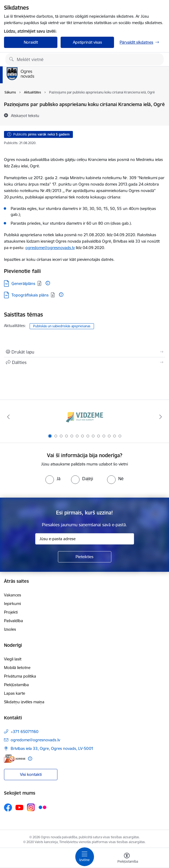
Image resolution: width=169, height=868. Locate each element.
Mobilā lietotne (17, 668)
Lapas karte (15, 693)
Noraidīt (31, 42)
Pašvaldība (13, 621)
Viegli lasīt (13, 659)
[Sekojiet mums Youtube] (19, 807)
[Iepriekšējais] (8, 417)
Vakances (13, 595)
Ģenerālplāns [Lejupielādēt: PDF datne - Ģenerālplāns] (23, 283)
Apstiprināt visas (87, 42)
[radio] (53, 479)
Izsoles (10, 629)
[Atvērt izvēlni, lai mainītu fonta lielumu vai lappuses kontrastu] (127, 859)
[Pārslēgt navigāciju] (85, 857)
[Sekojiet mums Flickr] (42, 807)
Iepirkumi (12, 604)
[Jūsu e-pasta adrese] (85, 539)
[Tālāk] (161, 417)
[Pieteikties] (85, 557)
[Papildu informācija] (48, 283)
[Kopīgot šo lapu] (84, 362)
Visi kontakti (31, 774)
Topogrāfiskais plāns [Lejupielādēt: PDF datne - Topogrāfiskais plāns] (30, 295)
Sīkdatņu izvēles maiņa (24, 702)
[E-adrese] (15, 759)
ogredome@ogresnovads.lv (50, 248)
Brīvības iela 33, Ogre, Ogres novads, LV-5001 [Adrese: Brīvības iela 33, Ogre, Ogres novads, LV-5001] (52, 748)
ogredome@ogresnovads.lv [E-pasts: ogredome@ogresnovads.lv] (35, 740)
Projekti (11, 612)
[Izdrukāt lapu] (84, 352)
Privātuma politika (20, 676)
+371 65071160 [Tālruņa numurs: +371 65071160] (25, 732)
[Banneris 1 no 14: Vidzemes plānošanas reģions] (85, 417)
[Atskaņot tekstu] (25, 115)
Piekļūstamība (16, 685)
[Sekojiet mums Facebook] (8, 807)
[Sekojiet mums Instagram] (31, 807)
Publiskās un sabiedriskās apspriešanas (62, 326)
